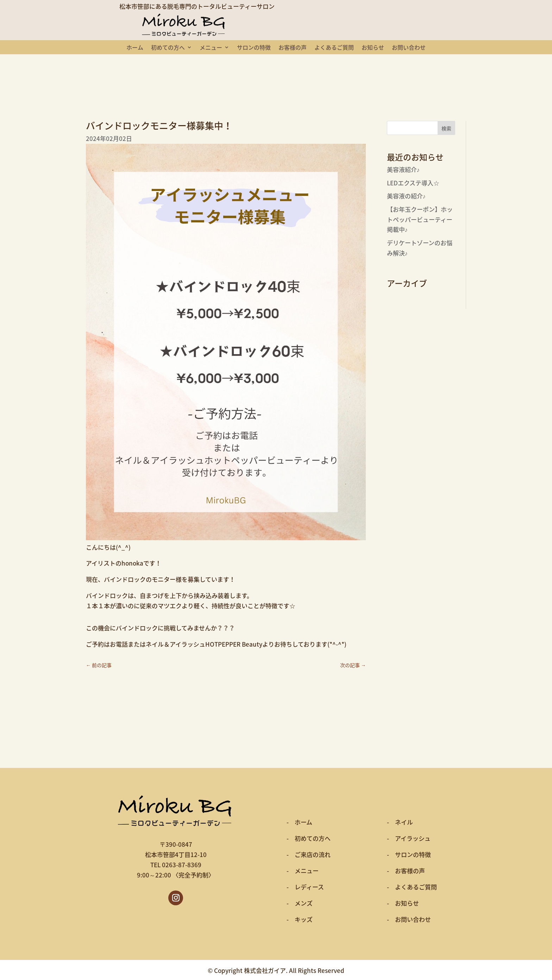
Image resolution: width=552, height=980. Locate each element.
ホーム (135, 48)
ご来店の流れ (313, 854)
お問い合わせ (409, 48)
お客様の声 (293, 48)
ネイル (404, 822)
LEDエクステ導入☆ (413, 183)
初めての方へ (168, 48)
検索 (446, 128)
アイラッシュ (413, 838)
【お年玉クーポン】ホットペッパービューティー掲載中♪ (420, 219)
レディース (309, 887)
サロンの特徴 (254, 48)
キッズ (304, 919)
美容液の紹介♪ (406, 196)
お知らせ (373, 48)
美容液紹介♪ (403, 169)
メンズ (304, 903)
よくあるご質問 (334, 48)
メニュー (211, 48)
